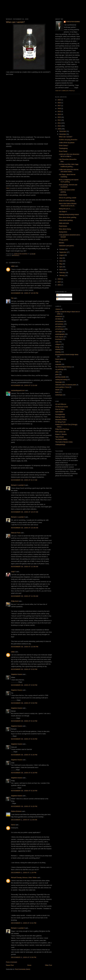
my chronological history (63, 367)
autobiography (60, 334)
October (62, 249)
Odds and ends (64, 223)
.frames (58, 309)
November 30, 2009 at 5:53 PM (24, 685)
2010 (59, 126)
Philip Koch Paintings (62, 429)
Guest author (60, 359)
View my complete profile (65, 91)
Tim (12, 298)
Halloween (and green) (66, 246)
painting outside (60, 377)
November (63, 134)
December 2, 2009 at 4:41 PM (24, 923)
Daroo (13, 825)
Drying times (63, 232)
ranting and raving (61, 380)
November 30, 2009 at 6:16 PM (24, 755)
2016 (59, 108)
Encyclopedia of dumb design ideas (67, 354)
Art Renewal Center (62, 407)
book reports (59, 337)
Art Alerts (58, 319)
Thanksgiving (63, 148)
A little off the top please (67, 143)
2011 (59, 123)
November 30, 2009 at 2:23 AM (24, 385)
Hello (57, 362)
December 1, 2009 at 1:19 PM (24, 873)
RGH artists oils (60, 432)
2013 (59, 117)
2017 (59, 106)
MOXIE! (61, 243)
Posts (59, 295)
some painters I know (62, 387)
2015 (59, 111)
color (57, 342)
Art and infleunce (61, 404)
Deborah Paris (16, 533)
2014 (59, 114)
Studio (57, 390)
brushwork (59, 339)
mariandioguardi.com (18, 390)
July (61, 258)
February (62, 273)
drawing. (58, 352)
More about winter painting (67, 217)
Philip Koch (15, 601)
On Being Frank (60, 422)
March (62, 270)
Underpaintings (60, 444)
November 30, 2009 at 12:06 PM (25, 647)
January (62, 275)
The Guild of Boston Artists (64, 442)
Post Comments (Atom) (23, 969)
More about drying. (65, 229)
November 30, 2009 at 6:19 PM (24, 791)
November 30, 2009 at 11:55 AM (25, 596)
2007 (59, 282)
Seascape (59, 382)
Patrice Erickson (16, 811)
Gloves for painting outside (68, 198)
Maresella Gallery (61, 419)
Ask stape (59, 332)
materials (16, 255)
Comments (61, 299)
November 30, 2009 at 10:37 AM (25, 512)
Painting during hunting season (69, 214)
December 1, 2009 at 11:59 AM (24, 820)
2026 (59, 100)
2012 (59, 120)
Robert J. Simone (61, 434)
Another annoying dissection (68, 140)
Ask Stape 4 (63, 212)
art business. (59, 324)
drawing (58, 349)
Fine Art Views (60, 409)
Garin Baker (59, 412)
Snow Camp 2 (63, 145)
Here (8, 188)
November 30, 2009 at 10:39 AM (25, 528)
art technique (60, 329)
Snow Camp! (63, 151)
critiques (58, 344)
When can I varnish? (66, 137)
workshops (59, 395)
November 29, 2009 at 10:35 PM (25, 293)
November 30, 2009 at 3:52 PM (24, 669)
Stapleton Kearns (17, 674)
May (61, 264)
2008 (59, 279)
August (62, 255)
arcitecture (59, 316)
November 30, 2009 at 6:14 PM (24, 721)
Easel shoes (63, 195)
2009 (59, 129)
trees (57, 392)
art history (59, 327)
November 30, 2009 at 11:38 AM (25, 567)
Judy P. (13, 572)
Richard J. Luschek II (18, 485)
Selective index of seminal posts (66, 385)
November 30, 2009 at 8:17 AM (24, 480)
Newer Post (10, 965)
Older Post (49, 965)
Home (29, 965)
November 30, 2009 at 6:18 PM (24, 773)
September (63, 252)
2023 (59, 103)
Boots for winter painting (67, 201)
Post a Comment (11, 962)
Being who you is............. (67, 209)
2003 (59, 285)
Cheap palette (63, 240)
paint (57, 374)
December (63, 131)
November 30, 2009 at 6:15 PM (24, 739)
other (57, 372)
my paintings (59, 369)
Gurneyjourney (60, 414)
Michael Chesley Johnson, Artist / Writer (24, 878)
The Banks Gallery (61, 439)
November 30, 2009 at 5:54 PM (24, 703)
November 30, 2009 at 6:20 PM (24, 806)
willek (13, 266)
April (61, 267)
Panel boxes (63, 226)
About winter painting (66, 220)
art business (59, 321)
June (61, 261)
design (57, 347)
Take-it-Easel (60, 437)
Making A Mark (60, 417)
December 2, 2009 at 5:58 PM (24, 957)
